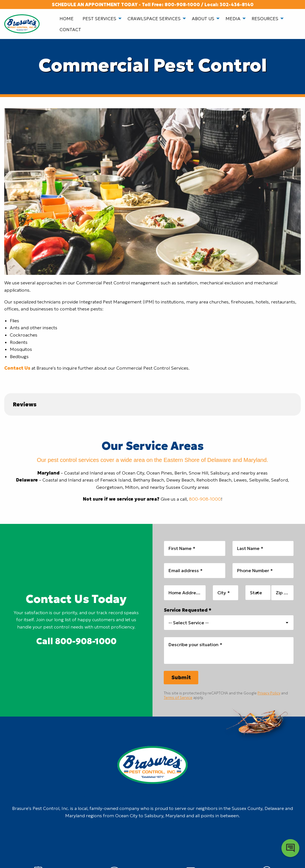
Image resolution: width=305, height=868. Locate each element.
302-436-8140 (237, 4)
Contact (70, 29)
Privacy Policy (269, 693)
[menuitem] (67, 19)
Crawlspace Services (154, 19)
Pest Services (99, 19)
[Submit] (181, 678)
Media (233, 19)
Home (67, 19)
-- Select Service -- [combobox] (189, 623)
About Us (203, 19)
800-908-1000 (182, 4)
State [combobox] (256, 593)
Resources (265, 19)
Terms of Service (178, 698)
